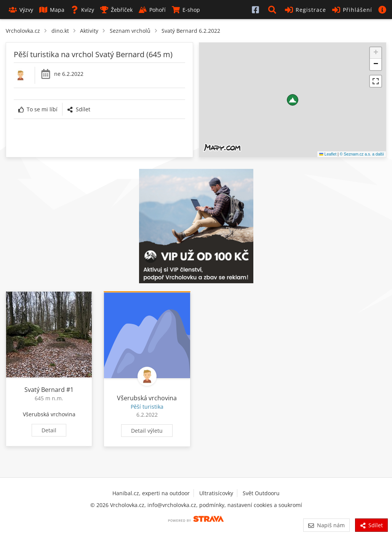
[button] (274, 10)
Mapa (52, 10)
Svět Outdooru (261, 493)
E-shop (186, 10)
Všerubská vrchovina (49, 414)
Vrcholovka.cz (23, 31)
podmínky (212, 505)
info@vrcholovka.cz (172, 505)
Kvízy (82, 10)
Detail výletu (147, 431)
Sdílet (78, 109)
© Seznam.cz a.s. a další (362, 154)
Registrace (306, 10)
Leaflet (328, 154)
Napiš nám (326, 525)
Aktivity (89, 31)
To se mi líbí (38, 109)
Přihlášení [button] (352, 10)
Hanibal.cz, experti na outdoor (151, 493)
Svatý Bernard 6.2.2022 (191, 31)
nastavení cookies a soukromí (265, 505)
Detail (49, 430)
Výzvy (21, 10)
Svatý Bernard (45, 390)
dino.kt (60, 31)
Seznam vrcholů (130, 31)
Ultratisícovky (216, 493)
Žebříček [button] (116, 10)
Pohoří (152, 10)
